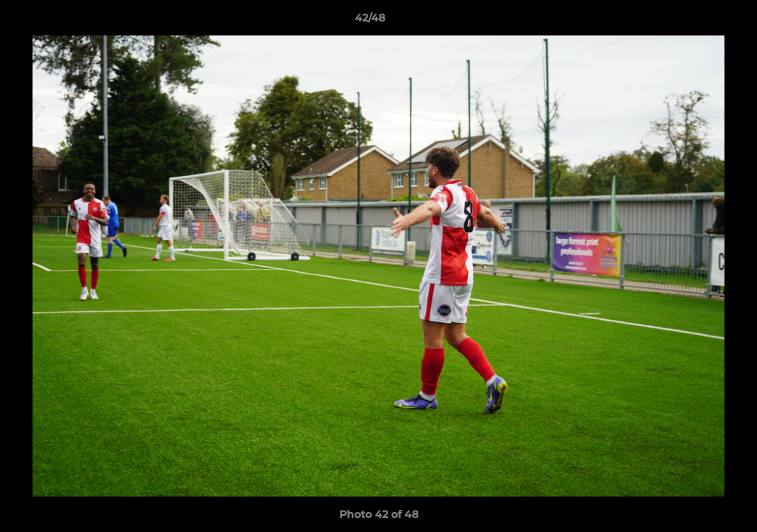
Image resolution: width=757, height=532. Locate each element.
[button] (695, 21)
